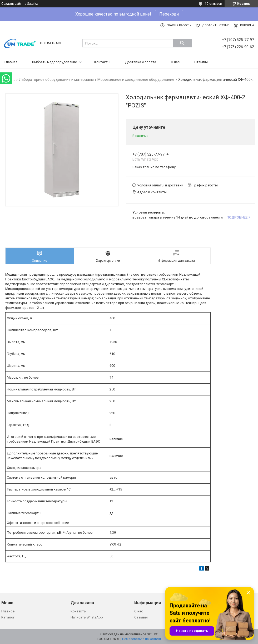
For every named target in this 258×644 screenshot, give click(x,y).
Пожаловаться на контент (142, 639)
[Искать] (182, 43)
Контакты (102, 62)
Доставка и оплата (141, 62)
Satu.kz (152, 634)
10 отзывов (213, 4)
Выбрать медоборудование (54, 62)
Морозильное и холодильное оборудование (136, 80)
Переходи (169, 14)
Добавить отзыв (216, 25)
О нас (175, 62)
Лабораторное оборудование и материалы (56, 80)
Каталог (8, 617)
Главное (8, 611)
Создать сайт (11, 4)
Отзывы (201, 62)
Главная (11, 62)
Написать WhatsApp (87, 617)
